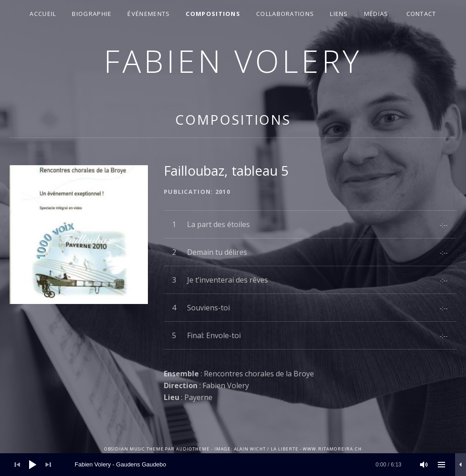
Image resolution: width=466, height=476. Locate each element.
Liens (339, 14)
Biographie (92, 14)
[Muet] (424, 465)
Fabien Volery (233, 61)
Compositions (213, 14)
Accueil (43, 14)
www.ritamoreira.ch (332, 449)
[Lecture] (33, 465)
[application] (233, 465)
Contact (421, 14)
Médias (376, 14)
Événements (149, 14)
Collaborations (285, 14)
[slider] (238, 465)
